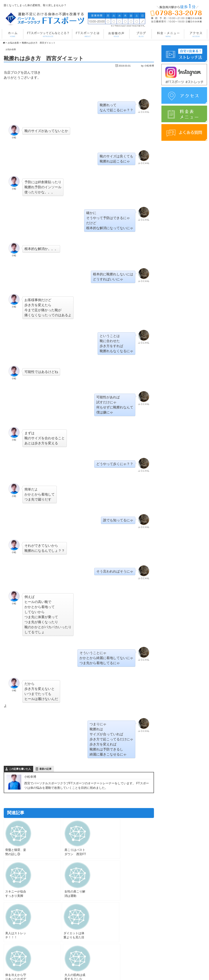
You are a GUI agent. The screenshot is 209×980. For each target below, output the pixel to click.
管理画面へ (141, 976)
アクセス (169, 945)
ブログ (167, 940)
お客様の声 (119, 960)
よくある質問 (171, 955)
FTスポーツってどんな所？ (128, 944)
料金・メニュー (121, 955)
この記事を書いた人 (20, 769)
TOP (115, 940)
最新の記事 (45, 769)
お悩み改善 (12, 49)
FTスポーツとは (122, 950)
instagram (169, 950)
